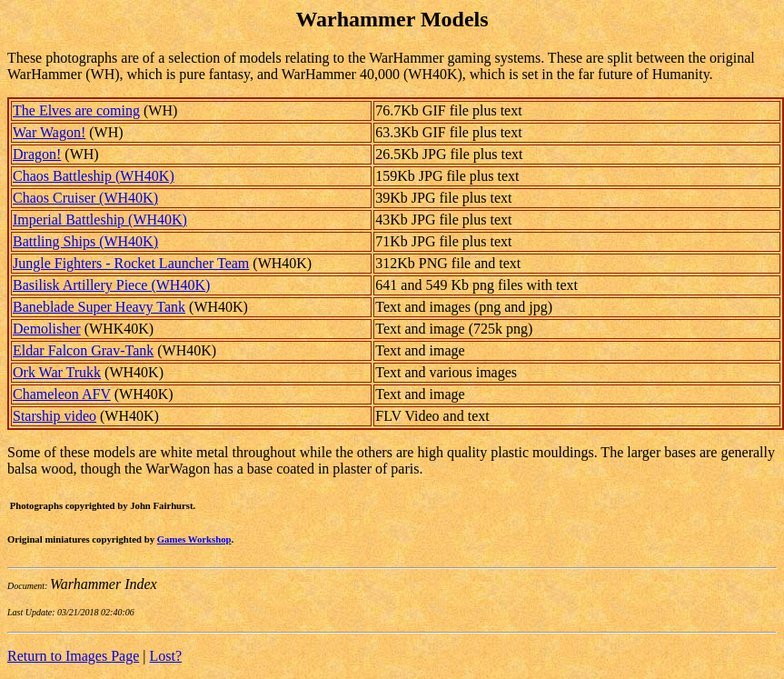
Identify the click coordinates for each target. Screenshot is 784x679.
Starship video (55, 416)
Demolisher (47, 329)
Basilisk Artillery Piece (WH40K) (111, 285)
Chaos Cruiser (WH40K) (85, 198)
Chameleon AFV (62, 394)
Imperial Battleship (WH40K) (100, 220)
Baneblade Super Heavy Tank (99, 307)
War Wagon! (49, 132)
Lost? (166, 656)
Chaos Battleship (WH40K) (94, 176)
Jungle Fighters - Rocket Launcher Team (131, 263)
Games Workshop (194, 539)
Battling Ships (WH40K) (85, 241)
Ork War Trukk (57, 372)
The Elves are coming (76, 110)
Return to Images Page (73, 656)
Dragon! (37, 154)
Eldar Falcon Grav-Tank (83, 350)
